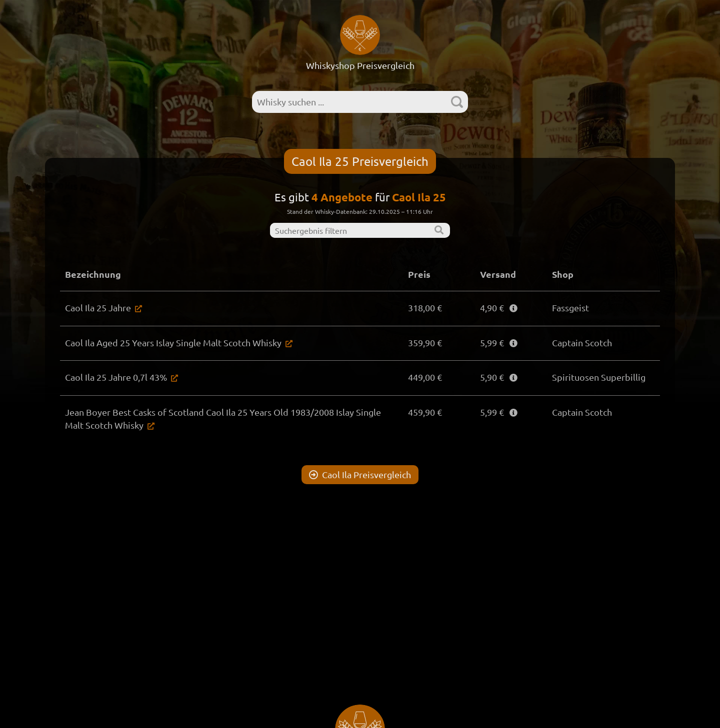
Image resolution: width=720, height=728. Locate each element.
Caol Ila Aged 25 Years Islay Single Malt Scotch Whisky (173, 343)
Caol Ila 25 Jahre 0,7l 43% (116, 377)
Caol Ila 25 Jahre (98, 308)
